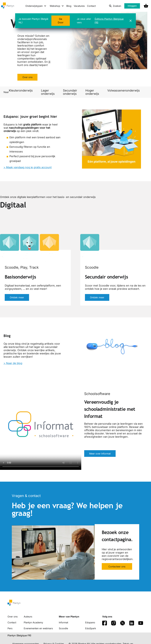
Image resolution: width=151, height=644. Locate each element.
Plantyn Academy (33, 622)
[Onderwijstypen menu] (36, 6)
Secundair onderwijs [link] (70, 92)
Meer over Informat (100, 454)
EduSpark (91, 628)
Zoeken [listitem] (115, 6)
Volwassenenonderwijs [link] (124, 91)
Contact (91, 6)
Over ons (27, 77)
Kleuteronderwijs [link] (21, 91)
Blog (69, 6)
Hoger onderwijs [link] (92, 92)
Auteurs (28, 617)
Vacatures (79, 6)
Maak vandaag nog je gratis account (29, 167)
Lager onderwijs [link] (48, 92)
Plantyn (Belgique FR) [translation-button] (19, 635)
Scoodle (63, 628)
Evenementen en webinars (38, 628)
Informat (63, 622)
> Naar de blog (13, 363)
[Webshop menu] (57, 6)
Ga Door (61, 21)
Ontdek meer (17, 297)
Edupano (90, 622)
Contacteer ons (117, 567)
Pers (10, 628)
